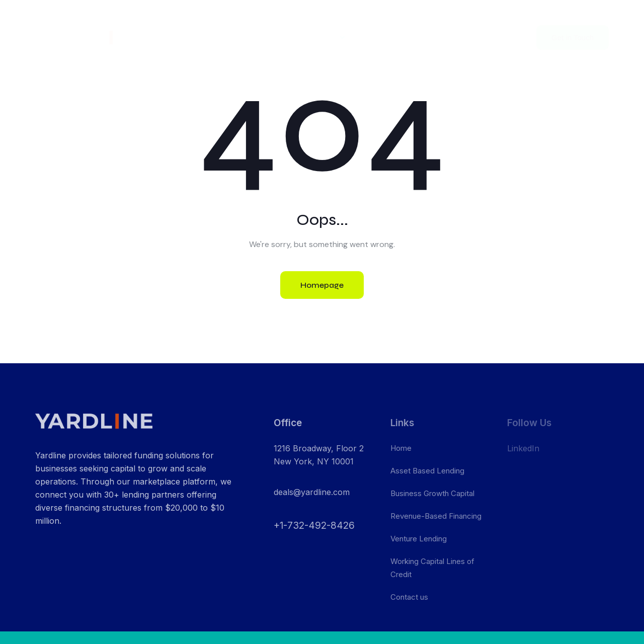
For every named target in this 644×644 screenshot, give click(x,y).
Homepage (322, 285)
